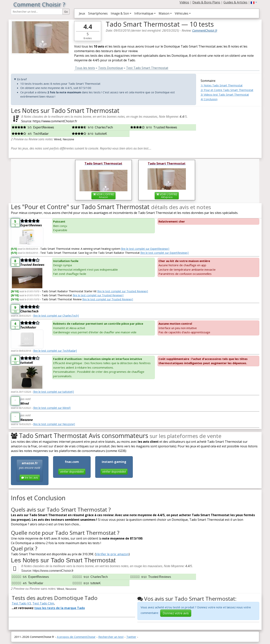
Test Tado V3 (21, 603)
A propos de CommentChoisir (76, 637)
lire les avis (30, 478)
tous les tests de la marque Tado (60, 608)
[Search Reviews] (37, 12)
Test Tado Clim (43, 603)
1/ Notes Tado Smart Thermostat (222, 85)
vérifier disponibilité (72, 472)
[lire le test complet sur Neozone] (54, 424)
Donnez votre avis (176, 613)
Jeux (82, 13)
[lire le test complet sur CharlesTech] (56, 316)
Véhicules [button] (182, 13)
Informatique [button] (144, 13)
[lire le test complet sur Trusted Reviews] (123, 291)
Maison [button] (164, 13)
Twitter (131, 637)
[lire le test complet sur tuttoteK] (54, 392)
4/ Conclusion (209, 99)
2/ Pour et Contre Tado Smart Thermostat (227, 90)
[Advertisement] (230, 131)
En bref (22, 79)
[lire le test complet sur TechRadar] (55, 351)
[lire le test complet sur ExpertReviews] (145, 249)
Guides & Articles (235, 2)
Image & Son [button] (120, 13)
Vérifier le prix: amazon (112, 554)
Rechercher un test (111, 637)
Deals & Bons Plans (206, 2)
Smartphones (98, 13)
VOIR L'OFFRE (103, 196)
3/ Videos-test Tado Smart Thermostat (225, 95)
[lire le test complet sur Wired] (52, 408)
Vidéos (184, 2)
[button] (254, 2)
